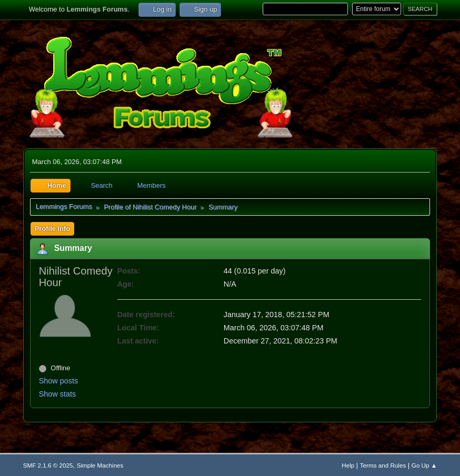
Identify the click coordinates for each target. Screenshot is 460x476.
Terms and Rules (383, 465)
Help (348, 465)
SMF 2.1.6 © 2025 (48, 465)
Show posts (58, 381)
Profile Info (53, 229)
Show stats (57, 394)
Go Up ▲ (424, 465)
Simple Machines (100, 465)
